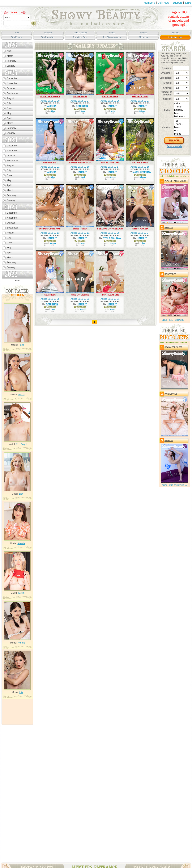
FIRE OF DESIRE (80, 295)
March (10, 56)
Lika (53, 111)
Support (177, 3)
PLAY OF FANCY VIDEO (175, 181)
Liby (21, 494)
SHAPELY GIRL (140, 97)
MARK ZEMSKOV (142, 172)
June (9, 108)
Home (17, 33)
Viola (113, 111)
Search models (174, 146)
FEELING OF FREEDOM (110, 229)
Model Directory (80, 33)
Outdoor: (167, 128)
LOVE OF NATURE (50, 97)
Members (149, 3)
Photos (112, 33)
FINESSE (169, 440)
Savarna (53, 243)
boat (181, 131)
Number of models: (166, 93)
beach (181, 127)
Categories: (166, 78)
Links (188, 3)
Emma (113, 177)
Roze (21, 345)
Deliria (21, 395)
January (11, 66)
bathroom (181, 117)
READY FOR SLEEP (173, 347)
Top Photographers (112, 37)
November (12, 83)
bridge (181, 134)
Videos (143, 33)
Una (83, 243)
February (11, 61)
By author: (166, 73)
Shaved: (168, 88)
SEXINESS (50, 295)
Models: (168, 83)
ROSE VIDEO (170, 274)
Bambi (83, 309)
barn (181, 113)
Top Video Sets (80, 37)
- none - (181, 107)
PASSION (169, 228)
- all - (181, 104)
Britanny (143, 111)
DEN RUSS (82, 106)
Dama (83, 111)
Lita (21, 692)
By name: (167, 68)
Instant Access (175, 37)
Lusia (53, 309)
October (11, 88)
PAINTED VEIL (171, 394)
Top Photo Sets (48, 37)
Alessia (21, 543)
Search (15, 12)
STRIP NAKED (140, 229)
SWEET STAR (80, 229)
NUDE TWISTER (110, 163)
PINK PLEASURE (110, 295)
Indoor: (168, 110)
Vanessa (113, 243)
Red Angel (21, 444)
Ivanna (21, 643)
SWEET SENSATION (80, 163)
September (13, 93)
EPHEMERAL (50, 163)
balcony (181, 110)
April (9, 51)
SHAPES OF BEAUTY (50, 229)
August (10, 98)
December (12, 78)
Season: (168, 99)
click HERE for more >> (174, 320)
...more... (17, 281)
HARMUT (112, 106)
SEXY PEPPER (110, 97)
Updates (48, 33)
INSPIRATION (80, 97)
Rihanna (143, 177)
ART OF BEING (140, 163)
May (9, 113)
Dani (83, 177)
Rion (143, 243)
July (9, 103)
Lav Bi (21, 593)
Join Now (164, 3)
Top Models (17, 37)
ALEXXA (52, 106)
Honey (113, 309)
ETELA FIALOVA (112, 238)
